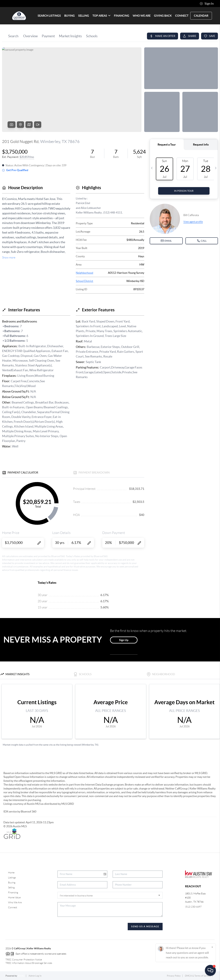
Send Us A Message (145, 926)
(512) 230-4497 (193, 907)
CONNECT (182, 16)
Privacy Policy (174, 976)
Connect (13, 907)
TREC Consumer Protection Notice (24, 960)
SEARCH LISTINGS (49, 16)
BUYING (70, 16)
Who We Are (15, 902)
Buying (12, 883)
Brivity (21, 976)
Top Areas (101, 16)
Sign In (207, 4)
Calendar (201, 16)
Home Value (14, 897)
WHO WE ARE (142, 16)
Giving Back (163, 16)
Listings (12, 878)
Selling (11, 887)
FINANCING (122, 16)
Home (11, 873)
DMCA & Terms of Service (198, 976)
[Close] (212, 947)
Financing (13, 892)
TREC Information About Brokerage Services (29, 963)
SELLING (84, 16)
